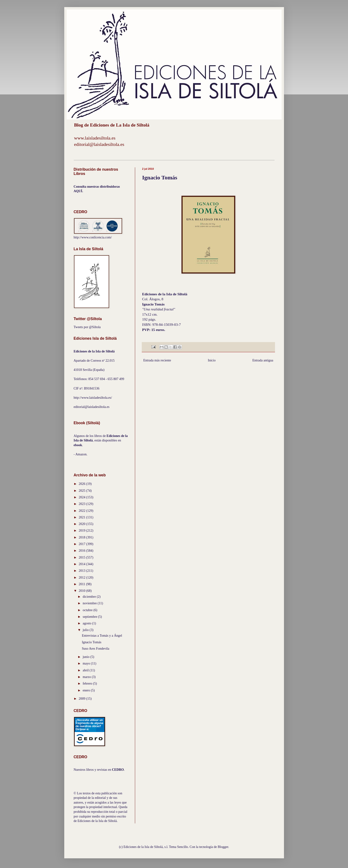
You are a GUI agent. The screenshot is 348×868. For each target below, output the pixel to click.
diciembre (90, 597)
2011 (82, 584)
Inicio (212, 360)
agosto (87, 623)
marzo (87, 677)
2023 (82, 504)
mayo (87, 663)
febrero (88, 684)
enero (87, 690)
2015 (82, 557)
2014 (82, 564)
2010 (82, 591)
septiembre (90, 617)
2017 (82, 544)
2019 (82, 531)
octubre (88, 610)
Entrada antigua (263, 360)
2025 (82, 491)
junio (86, 657)
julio (86, 630)
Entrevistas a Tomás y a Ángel (102, 636)
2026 (82, 484)
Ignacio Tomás (91, 642)
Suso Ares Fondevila (95, 649)
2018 (82, 537)
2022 (82, 511)
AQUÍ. (78, 191)
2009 (82, 699)
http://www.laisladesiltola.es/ (93, 398)
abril (86, 670)
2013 (82, 571)
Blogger (223, 847)
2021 (82, 517)
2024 (82, 497)
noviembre (90, 603)
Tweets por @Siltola (87, 327)
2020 (82, 524)
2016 (82, 551)
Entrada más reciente (157, 360)
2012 (82, 578)
